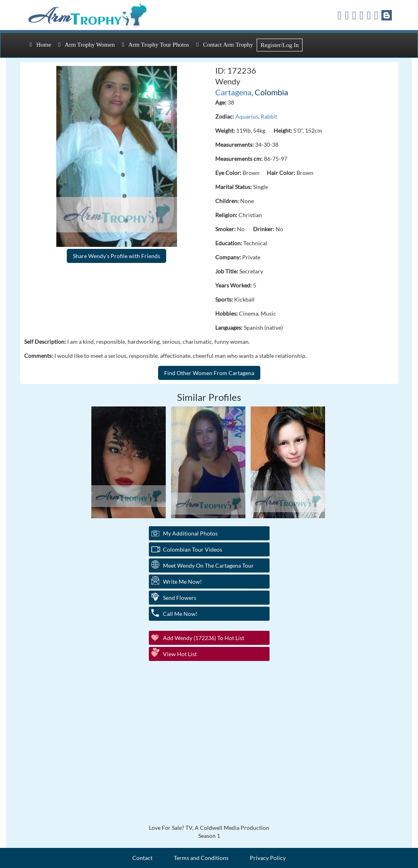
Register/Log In (280, 45)
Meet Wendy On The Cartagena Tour (208, 565)
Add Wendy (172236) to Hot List (204, 638)
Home (40, 45)
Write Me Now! (182, 582)
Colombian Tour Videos (193, 549)
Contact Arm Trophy (225, 45)
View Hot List (180, 654)
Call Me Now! (180, 614)
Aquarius (247, 116)
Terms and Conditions (201, 858)
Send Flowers (180, 598)
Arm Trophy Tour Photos (155, 45)
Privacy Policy (268, 858)
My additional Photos (190, 533)
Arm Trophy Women (86, 45)
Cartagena (233, 92)
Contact (142, 858)
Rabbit (269, 116)
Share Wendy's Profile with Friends (116, 256)
